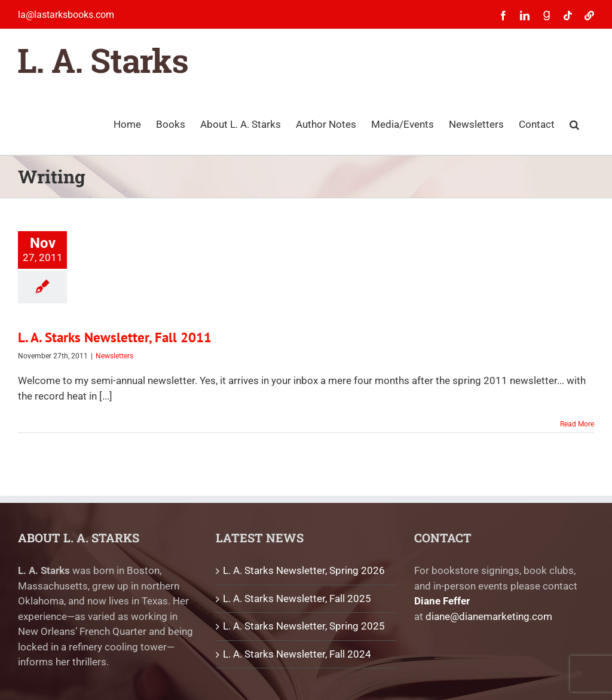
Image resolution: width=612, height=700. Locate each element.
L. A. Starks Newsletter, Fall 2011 (115, 337)
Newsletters (114, 356)
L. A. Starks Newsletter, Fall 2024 (297, 654)
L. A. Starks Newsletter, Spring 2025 (304, 626)
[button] (574, 123)
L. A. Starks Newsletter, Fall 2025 (297, 598)
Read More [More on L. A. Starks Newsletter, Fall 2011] (577, 424)
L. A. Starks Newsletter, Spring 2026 (304, 570)
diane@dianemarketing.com (489, 616)
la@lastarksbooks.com (66, 15)
